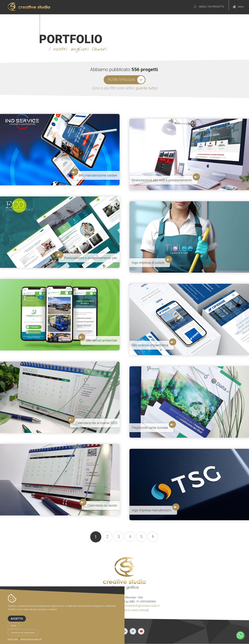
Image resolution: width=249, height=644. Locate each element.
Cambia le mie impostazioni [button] (23, 633)
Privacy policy (13, 639)
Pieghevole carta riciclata (150, 428)
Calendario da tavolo (102, 505)
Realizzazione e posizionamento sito (91, 258)
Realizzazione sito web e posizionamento (162, 180)
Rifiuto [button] (14, 626)
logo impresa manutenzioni (152, 510)
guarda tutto (146, 88)
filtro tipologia (121, 80)
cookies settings (138, 610)
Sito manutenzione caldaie (98, 175)
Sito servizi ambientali (102, 340)
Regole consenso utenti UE (31, 639)
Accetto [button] (17, 619)
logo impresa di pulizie (148, 263)
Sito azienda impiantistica (150, 345)
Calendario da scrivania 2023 (96, 423)
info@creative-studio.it (147, 606)
